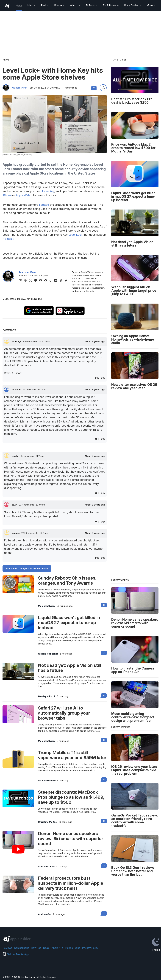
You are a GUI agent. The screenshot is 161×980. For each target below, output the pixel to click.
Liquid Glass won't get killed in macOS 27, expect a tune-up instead (69, 623)
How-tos (36, 948)
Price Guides (133, 5)
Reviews (7, 948)
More (151, 5)
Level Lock (75, 235)
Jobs (77, 948)
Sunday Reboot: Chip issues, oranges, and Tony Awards (67, 581)
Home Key (47, 191)
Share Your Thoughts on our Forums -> (27, 568)
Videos (69, 948)
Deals (46, 948)
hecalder (17, 389)
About (95, 342)
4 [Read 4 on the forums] (104, 695)
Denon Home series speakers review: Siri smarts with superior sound (71, 839)
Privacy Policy (90, 948)
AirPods (92, 5)
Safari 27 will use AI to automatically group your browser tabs (64, 713)
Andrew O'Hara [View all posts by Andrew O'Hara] (47, 867)
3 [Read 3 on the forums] (104, 866)
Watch (75, 5)
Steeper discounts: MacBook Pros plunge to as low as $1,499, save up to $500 (71, 797)
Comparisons (22, 948)
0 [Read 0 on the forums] (104, 605)
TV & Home (111, 5)
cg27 (15, 505)
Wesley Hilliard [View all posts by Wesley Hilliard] (46, 696)
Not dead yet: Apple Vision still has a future (69, 668)
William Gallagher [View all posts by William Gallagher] (48, 654)
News (19, 6)
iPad (45, 5)
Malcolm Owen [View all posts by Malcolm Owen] (46, 606)
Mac (31, 5)
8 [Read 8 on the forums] (104, 780)
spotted (44, 205)
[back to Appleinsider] (7, 6)
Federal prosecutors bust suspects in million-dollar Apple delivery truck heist (71, 883)
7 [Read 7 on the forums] (104, 653)
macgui (16, 533)
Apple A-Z (57, 948)
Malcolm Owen (20, 88)
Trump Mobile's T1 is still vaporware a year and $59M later (72, 755)
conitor (16, 456)
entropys (17, 341)
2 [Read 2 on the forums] (104, 913)
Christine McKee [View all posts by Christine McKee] (47, 822)
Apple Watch (24, 195)
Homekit (8, 239)
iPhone (59, 5)
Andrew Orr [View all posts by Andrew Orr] (44, 914)
